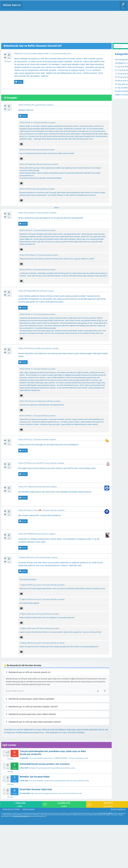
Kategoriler (49, 7)
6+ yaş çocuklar (121, 88)
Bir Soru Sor (70, 7)
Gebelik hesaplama (29, 809)
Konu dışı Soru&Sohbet (84, 7)
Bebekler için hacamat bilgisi (35, 777)
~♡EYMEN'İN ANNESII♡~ (61, 758)
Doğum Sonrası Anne (37, 793)
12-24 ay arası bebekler (36, 781)
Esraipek (53, 768)
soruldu (69, 53)
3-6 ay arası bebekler (30, 53)
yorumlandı (52, 123)
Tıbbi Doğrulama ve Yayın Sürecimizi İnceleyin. (65, 732)
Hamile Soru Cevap (101, 7)
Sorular (27, 7)
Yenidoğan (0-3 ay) (34, 768)
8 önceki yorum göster (28, 579)
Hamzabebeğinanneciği (61, 781)
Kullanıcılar (59, 7)
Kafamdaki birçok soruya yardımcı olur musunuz (45, 764)
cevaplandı (50, 105)
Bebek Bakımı (12, 5)
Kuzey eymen (58, 793)
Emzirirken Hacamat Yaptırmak (36, 789)
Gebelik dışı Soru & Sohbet (11, 809)
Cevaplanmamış (38, 7)
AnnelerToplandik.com (118, 809)
